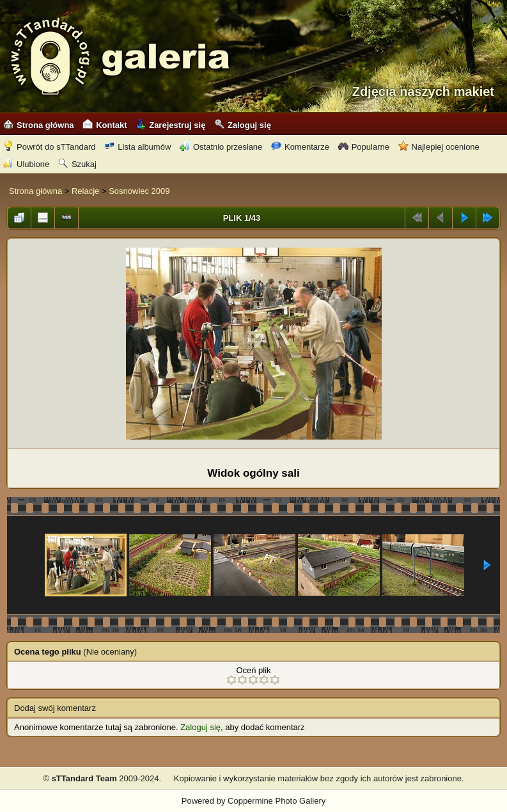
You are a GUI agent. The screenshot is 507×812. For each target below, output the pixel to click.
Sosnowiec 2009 (139, 191)
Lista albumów (137, 147)
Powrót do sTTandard (50, 147)
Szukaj (77, 164)
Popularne (364, 147)
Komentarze (300, 147)
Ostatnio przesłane (221, 147)
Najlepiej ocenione (439, 147)
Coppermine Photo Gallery (277, 801)
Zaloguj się (243, 125)
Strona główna (39, 125)
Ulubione (26, 164)
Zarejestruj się (170, 125)
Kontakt (105, 125)
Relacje (85, 191)
